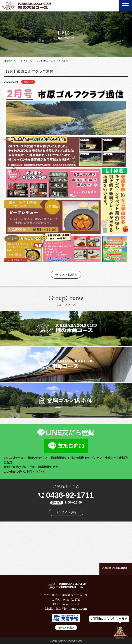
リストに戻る (68, 275)
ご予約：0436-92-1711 (66, 599)
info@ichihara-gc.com (71, 608)
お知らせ (23, 61)
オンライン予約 (66, 512)
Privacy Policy (66, 627)
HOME (8, 61)
